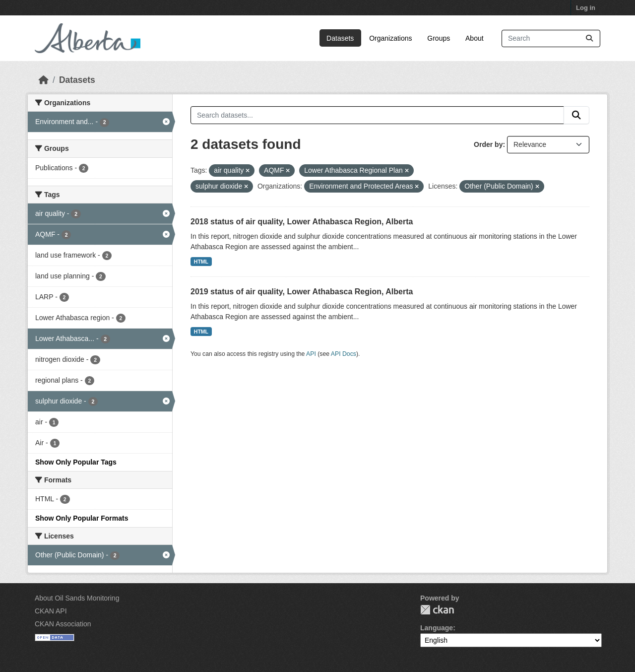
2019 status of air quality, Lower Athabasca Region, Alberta (302, 292)
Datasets (340, 38)
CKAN (437, 610)
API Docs (344, 354)
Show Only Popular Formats (82, 518)
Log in (586, 8)
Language (437, 628)
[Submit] (589, 38)
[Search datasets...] (551, 38)
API (311, 354)
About (475, 38)
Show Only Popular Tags (76, 462)
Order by (488, 144)
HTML (201, 262)
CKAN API (51, 611)
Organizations (390, 38)
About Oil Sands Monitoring (77, 598)
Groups (439, 38)
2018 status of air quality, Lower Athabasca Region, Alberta (302, 222)
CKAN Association (63, 624)
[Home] (44, 80)
